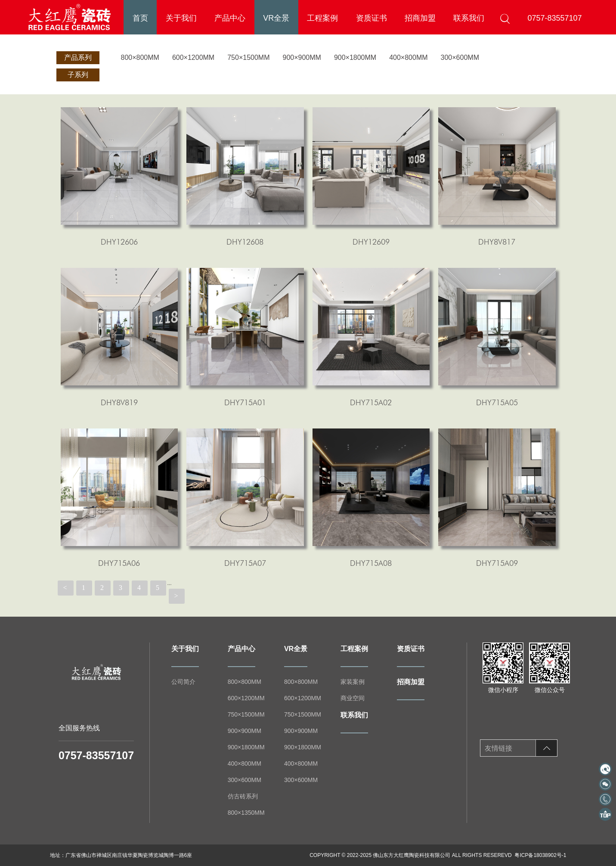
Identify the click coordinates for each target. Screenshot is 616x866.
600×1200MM (193, 57)
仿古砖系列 (243, 796)
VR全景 (276, 18)
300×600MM (460, 57)
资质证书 (371, 18)
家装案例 (353, 682)
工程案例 (322, 18)
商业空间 (353, 698)
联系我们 (469, 18)
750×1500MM (248, 57)
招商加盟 (420, 18)
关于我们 (181, 18)
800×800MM (140, 57)
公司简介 (183, 682)
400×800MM (408, 57)
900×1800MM (355, 57)
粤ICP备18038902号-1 (540, 855)
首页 (140, 18)
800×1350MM (246, 813)
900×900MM (302, 57)
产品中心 (230, 18)
